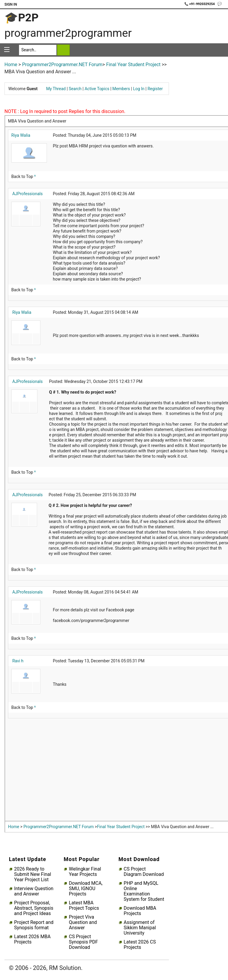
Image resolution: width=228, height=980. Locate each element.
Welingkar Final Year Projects (85, 872)
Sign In (11, 4)
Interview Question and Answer (34, 891)
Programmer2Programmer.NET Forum (62, 65)
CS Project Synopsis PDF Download (83, 942)
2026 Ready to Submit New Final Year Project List (33, 874)
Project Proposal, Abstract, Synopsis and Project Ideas (34, 908)
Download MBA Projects (140, 911)
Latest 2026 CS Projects (140, 945)
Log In (139, 89)
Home (11, 65)
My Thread (56, 89)
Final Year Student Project (133, 65)
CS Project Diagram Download (144, 872)
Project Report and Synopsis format (34, 925)
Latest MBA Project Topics (84, 906)
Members (121, 89)
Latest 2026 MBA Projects (33, 939)
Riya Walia (21, 135)
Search (75, 89)
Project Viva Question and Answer (83, 922)
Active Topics (97, 89)
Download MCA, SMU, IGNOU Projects (86, 889)
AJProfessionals (27, 194)
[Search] (38, 50)
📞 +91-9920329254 (200, 4)
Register (155, 89)
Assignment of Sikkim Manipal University (140, 928)
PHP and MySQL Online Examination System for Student (144, 891)
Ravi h (18, 661)
